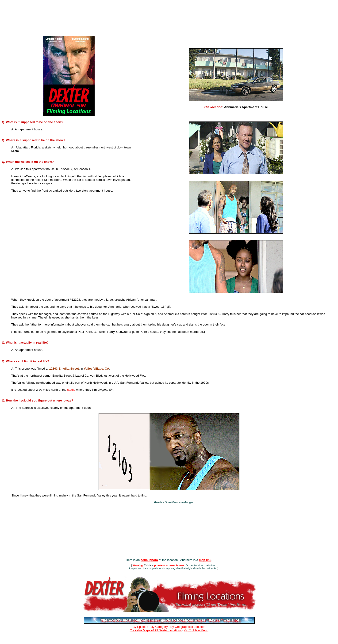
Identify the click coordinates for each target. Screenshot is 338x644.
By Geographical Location (188, 627)
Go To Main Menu (196, 630)
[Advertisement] (101, 17)
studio (71, 390)
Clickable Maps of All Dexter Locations (156, 630)
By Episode (140, 627)
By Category (159, 627)
